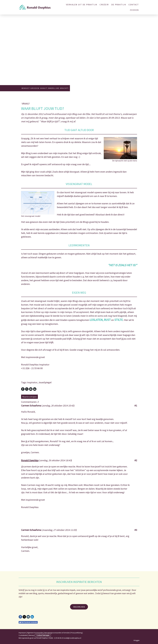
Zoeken (134, 10)
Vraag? (26, 104)
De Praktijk (119, 5)
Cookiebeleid (23, 635)
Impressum (22, 633)
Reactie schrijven (29, 397)
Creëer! (104, 5)
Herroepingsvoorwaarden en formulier (57, 633)
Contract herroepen (43, 635)
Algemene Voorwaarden (35, 633)
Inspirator (32, 382)
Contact (134, 5)
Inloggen (137, 640)
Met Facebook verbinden (28, 622)
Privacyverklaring (76, 633)
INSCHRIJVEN (79, 607)
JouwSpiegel (45, 382)
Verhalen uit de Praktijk (82, 5)
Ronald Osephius (30, 460)
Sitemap (31, 635)
